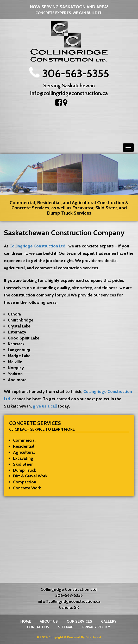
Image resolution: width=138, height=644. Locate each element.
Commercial (24, 440)
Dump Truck (24, 470)
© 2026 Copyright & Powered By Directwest (69, 637)
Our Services (79, 621)
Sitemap (66, 627)
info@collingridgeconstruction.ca (69, 93)
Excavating (23, 458)
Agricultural (24, 452)
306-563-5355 (76, 73)
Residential (24, 446)
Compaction (25, 482)
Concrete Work (27, 488)
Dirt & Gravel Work (30, 476)
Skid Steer (23, 464)
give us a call (45, 406)
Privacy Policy (96, 627)
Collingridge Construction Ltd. (38, 246)
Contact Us (38, 627)
